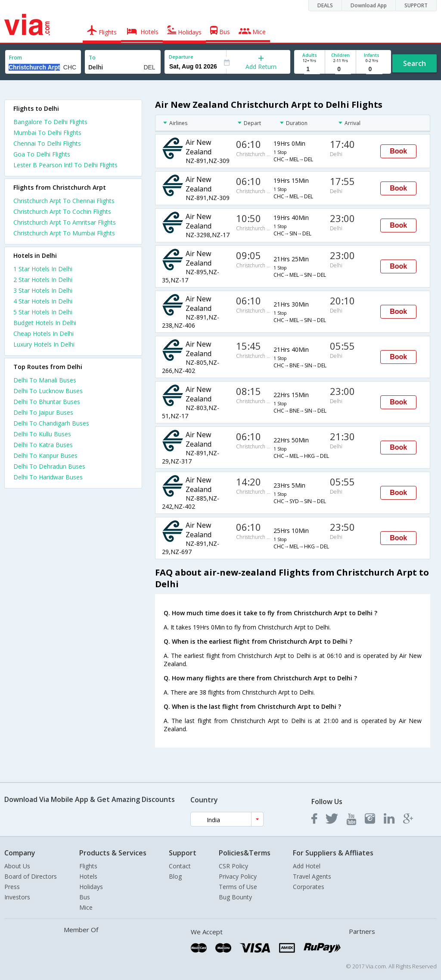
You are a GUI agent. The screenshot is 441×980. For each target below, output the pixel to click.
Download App (369, 5)
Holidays (91, 887)
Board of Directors (31, 876)
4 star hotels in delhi (43, 301)
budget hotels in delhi (45, 323)
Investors (17, 897)
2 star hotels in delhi (43, 280)
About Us (17, 866)
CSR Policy (233, 866)
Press (12, 887)
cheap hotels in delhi (43, 333)
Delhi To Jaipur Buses (43, 412)
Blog (175, 876)
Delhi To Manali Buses (45, 380)
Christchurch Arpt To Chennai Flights (64, 201)
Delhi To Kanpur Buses (45, 456)
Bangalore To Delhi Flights (50, 122)
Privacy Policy (238, 876)
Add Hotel (307, 866)
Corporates (309, 887)
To (92, 58)
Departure (181, 57)
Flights (88, 866)
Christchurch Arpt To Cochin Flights (62, 211)
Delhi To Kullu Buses (42, 434)
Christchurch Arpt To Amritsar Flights (65, 222)
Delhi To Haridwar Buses (48, 477)
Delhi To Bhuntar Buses (47, 402)
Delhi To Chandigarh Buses (51, 423)
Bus (85, 897)
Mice (86, 907)
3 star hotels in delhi (43, 290)
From (16, 58)
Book (398, 151)
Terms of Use (238, 887)
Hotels (88, 876)
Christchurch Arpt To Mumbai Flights (64, 233)
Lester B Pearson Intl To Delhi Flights (65, 165)
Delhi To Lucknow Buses (48, 391)
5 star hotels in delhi (43, 312)
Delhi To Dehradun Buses (49, 466)
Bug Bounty (235, 897)
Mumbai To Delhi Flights (47, 133)
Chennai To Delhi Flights (47, 143)
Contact (180, 866)
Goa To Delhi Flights (42, 154)
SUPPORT (416, 5)
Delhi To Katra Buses (43, 445)
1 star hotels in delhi (43, 269)
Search (415, 63)
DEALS (325, 5)
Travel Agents (312, 876)
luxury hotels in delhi (44, 344)
